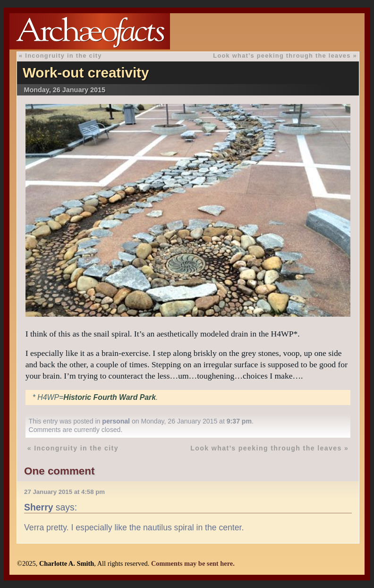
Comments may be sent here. (193, 563)
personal (116, 421)
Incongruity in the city (63, 56)
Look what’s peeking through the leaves (282, 56)
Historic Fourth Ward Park (110, 397)
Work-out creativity (86, 73)
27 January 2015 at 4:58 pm (64, 492)
